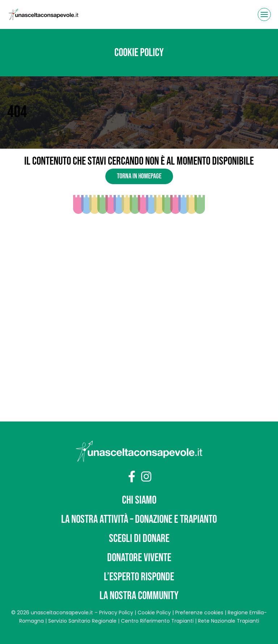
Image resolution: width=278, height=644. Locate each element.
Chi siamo (139, 500)
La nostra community (139, 596)
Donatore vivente (139, 558)
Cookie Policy (154, 613)
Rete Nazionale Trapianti (229, 621)
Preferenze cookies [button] (199, 613)
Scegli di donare (139, 539)
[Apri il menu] (264, 14)
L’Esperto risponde (139, 577)
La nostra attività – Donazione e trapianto (139, 519)
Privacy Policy (116, 613)
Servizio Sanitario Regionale (82, 621)
